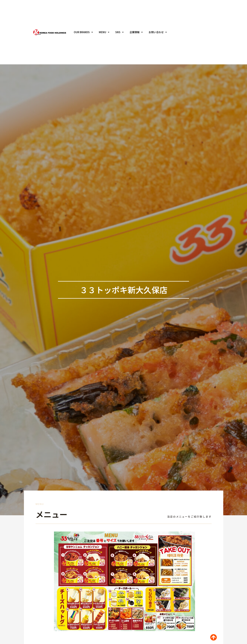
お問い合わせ (158, 24)
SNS (119, 24)
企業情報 (136, 24)
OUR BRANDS (83, 24)
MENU (104, 24)
